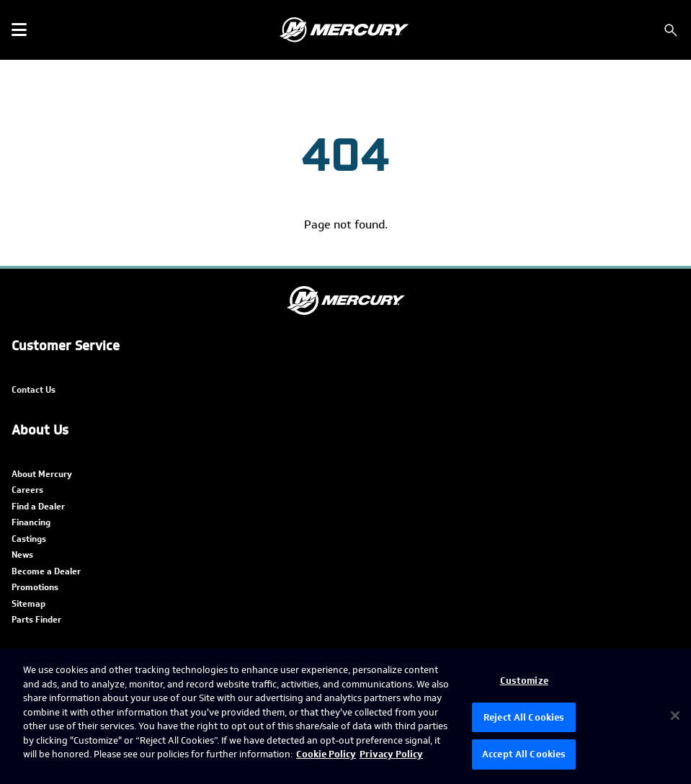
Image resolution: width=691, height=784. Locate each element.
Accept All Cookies (524, 754)
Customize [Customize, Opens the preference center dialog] (524, 681)
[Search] (671, 30)
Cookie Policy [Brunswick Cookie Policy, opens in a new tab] (326, 754)
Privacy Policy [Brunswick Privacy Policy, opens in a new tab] (391, 754)
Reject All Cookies (524, 717)
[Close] (675, 716)
